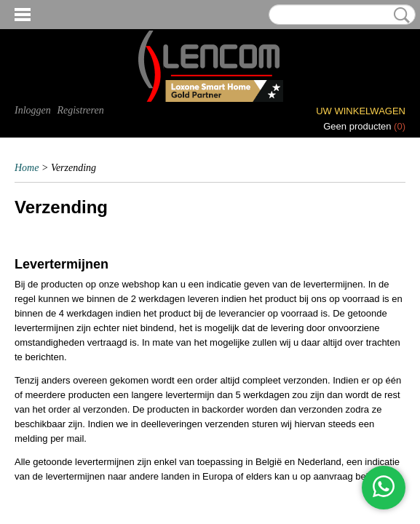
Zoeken (399, 15)
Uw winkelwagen (361, 111)
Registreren (80, 110)
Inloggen (33, 110)
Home (27, 168)
